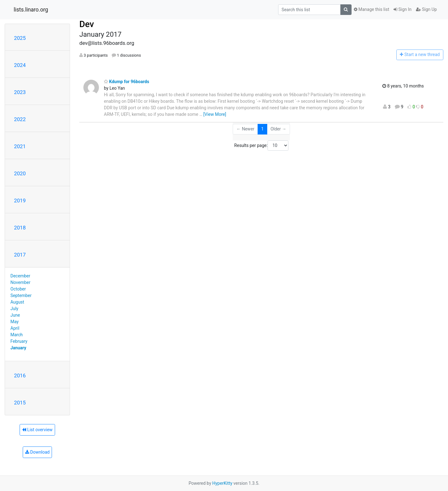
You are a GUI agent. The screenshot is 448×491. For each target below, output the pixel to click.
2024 (20, 65)
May (15, 322)
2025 (20, 38)
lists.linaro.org (31, 10)
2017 (20, 255)
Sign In (403, 9)
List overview (37, 430)
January (19, 348)
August (17, 302)
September (21, 295)
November (21, 282)
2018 (20, 228)
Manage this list (371, 9)
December (21, 276)
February (19, 341)
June (15, 315)
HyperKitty (222, 483)
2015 (20, 403)
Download (37, 452)
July (14, 309)
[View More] (215, 114)
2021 (20, 146)
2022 (20, 119)
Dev (87, 24)
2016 (20, 375)
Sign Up (426, 9)
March (17, 335)
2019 (20, 201)
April (15, 328)
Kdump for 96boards (126, 82)
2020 (20, 173)
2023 (20, 92)
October (18, 289)
